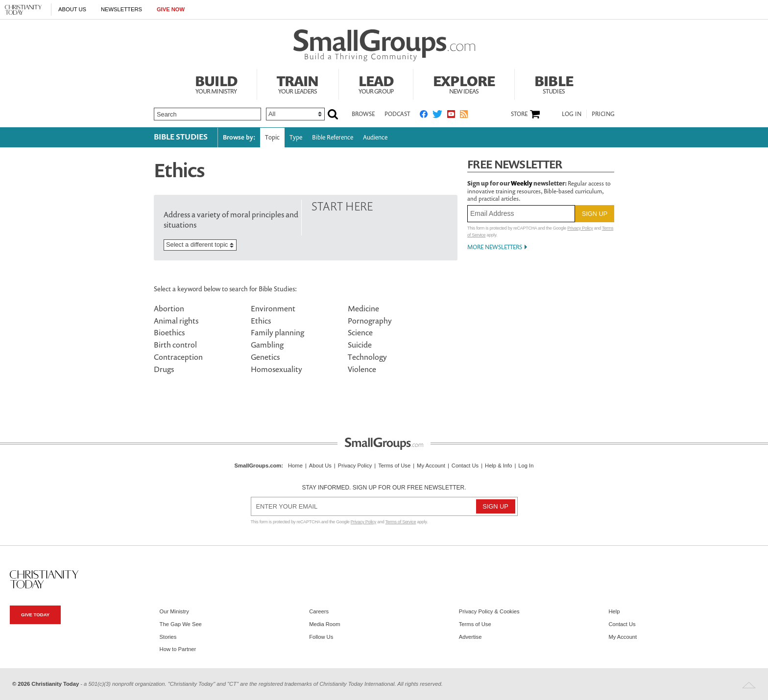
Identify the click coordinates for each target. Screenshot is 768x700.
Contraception (178, 357)
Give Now (171, 9)
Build (216, 83)
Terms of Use (394, 466)
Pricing (603, 114)
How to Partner (178, 649)
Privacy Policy (580, 228)
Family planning (277, 332)
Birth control (175, 345)
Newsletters (121, 9)
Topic (272, 137)
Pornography (370, 321)
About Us (72, 9)
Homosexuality (276, 369)
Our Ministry (174, 611)
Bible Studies (181, 137)
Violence (362, 369)
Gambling (267, 345)
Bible (554, 83)
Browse (363, 114)
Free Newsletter (515, 164)
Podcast (397, 114)
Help (614, 611)
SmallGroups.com (258, 466)
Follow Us (321, 637)
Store (519, 114)
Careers (319, 611)
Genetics (265, 357)
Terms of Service (401, 522)
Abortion (169, 308)
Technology (367, 357)
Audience (375, 137)
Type (296, 137)
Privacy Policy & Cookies (489, 611)
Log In (572, 114)
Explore (464, 83)
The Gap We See (181, 624)
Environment (273, 308)
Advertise (470, 637)
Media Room (324, 624)
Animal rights (176, 321)
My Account (431, 466)
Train (298, 83)
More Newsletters (495, 247)
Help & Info (498, 466)
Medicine (363, 308)
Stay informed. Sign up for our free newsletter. (384, 488)
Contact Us (465, 466)
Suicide (360, 345)
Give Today (35, 615)
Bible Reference (333, 137)
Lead (376, 83)
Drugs (164, 369)
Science (360, 332)
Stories (168, 637)
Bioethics (169, 332)
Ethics (261, 321)
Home (295, 466)
